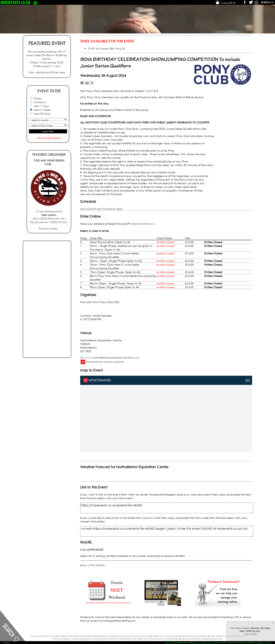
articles (94, 636)
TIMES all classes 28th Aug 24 (106, 48)
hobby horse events (163, 636)
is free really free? (139, 639)
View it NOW (250, 634)
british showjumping (205, 639)
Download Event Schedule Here (101, 209)
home (220, 639)
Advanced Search (49, 138)
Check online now (143, 224)
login (180, 639)
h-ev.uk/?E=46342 (92, 550)
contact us (35, 636)
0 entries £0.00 (225, 3)
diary (177, 636)
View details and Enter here (47, 72)
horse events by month (139, 636)
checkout (188, 639)
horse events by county (221, 636)
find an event (49, 636)
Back (83, 565)
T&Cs (55, 639)
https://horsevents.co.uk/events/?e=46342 (167, 508)
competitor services (70, 639)
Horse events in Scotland (163, 639)
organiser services (91, 639)
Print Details (97, 565)
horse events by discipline (194, 636)
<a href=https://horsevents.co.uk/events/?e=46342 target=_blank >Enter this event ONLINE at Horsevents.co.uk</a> (167, 531)
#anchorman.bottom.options (105, 361)
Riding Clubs (105, 636)
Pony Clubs (120, 636)
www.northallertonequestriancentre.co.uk (112, 357)
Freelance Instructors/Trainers (73, 636)
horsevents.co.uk (15, 2)
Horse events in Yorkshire (115, 639)
